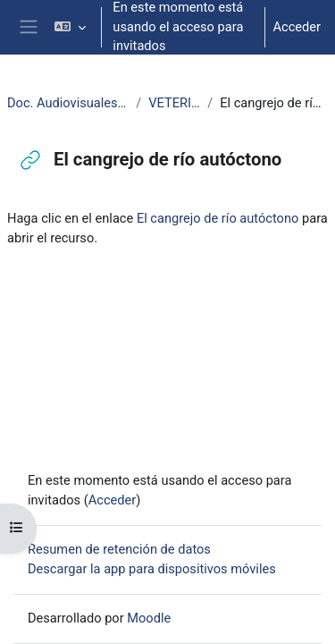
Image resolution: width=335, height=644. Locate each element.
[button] (70, 27)
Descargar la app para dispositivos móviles (152, 569)
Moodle (149, 618)
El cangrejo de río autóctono (218, 218)
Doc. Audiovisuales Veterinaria (68, 103)
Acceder (297, 27)
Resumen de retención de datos (119, 549)
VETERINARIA (174, 103)
